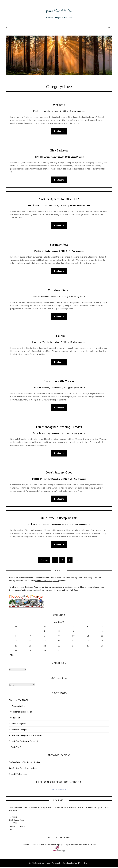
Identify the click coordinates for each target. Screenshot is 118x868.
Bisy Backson (59, 150)
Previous (44, 564)
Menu (109, 27)
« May (11, 659)
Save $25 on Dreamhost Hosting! (23, 772)
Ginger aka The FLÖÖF (19, 704)
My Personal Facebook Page (21, 716)
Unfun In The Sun (16, 751)
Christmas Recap (59, 291)
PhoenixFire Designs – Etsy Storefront (25, 739)
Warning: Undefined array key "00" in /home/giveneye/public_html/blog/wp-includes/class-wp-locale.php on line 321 (18, 674)
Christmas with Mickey (59, 383)
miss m (84, 111)
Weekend (59, 104)
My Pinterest (14, 722)
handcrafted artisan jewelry (47, 584)
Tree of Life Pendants (18, 778)
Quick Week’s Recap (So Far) (59, 521)
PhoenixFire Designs (43, 591)
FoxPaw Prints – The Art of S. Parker (24, 766)
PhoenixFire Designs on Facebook (23, 745)
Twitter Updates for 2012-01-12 (59, 199)
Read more (59, 131)
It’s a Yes (59, 337)
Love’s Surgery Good (59, 475)
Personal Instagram (17, 727)
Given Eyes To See (59, 10)
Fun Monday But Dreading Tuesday (59, 429)
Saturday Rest (59, 245)
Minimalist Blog (68, 867)
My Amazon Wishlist (17, 710)
